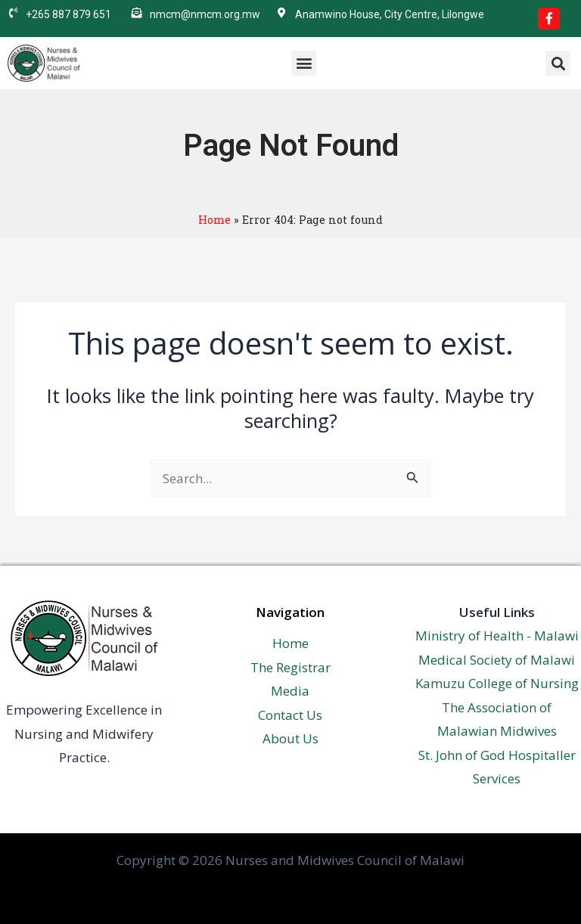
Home (214, 220)
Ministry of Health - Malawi (497, 636)
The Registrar (290, 667)
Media (290, 691)
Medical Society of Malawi (497, 660)
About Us (290, 738)
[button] (304, 63)
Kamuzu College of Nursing (497, 683)
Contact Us (290, 715)
